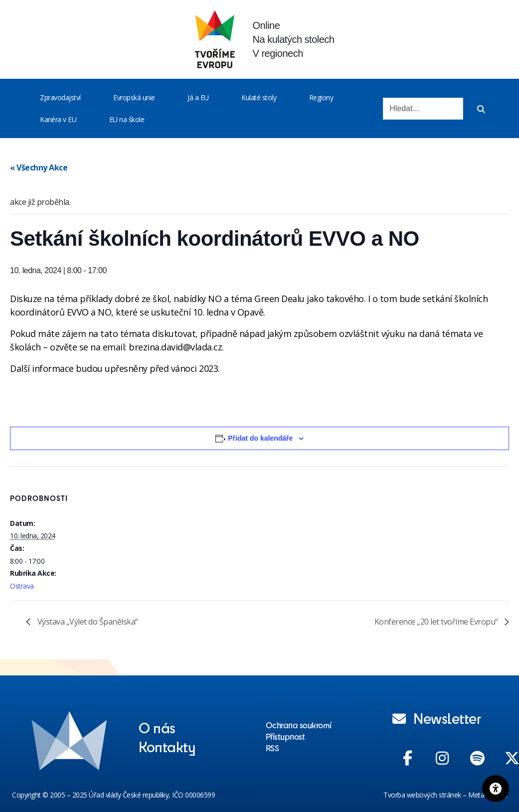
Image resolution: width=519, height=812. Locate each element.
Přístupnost (285, 736)
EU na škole (127, 119)
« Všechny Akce (39, 167)
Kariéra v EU (58, 119)
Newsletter (437, 718)
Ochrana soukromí (299, 725)
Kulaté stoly (259, 97)
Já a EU (198, 97)
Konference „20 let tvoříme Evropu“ (437, 622)
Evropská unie (134, 97)
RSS (272, 748)
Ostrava (22, 586)
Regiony (321, 97)
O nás (157, 727)
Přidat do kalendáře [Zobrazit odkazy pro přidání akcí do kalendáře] (260, 438)
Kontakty (167, 746)
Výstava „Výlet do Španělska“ (87, 622)
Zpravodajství (60, 97)
